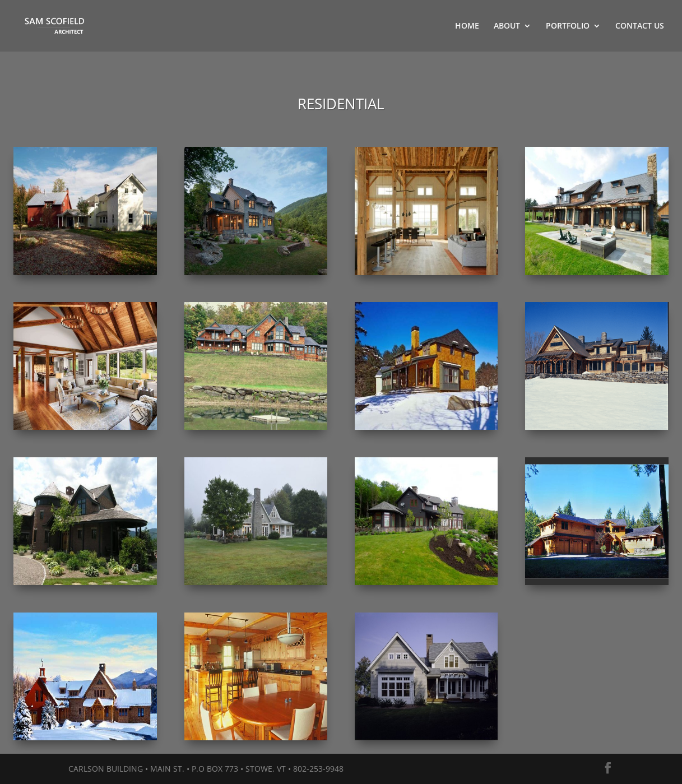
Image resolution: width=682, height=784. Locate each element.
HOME (467, 26)
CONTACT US (640, 26)
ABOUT (507, 26)
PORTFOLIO (568, 26)
